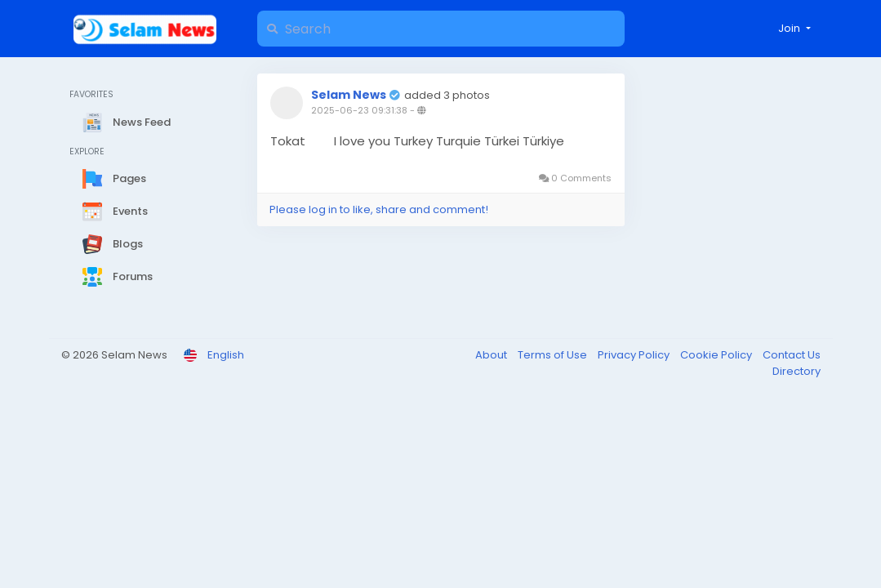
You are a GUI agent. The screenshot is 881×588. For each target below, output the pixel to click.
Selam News (349, 95)
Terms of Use (554, 355)
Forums (118, 277)
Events (115, 212)
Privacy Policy (635, 355)
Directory (796, 371)
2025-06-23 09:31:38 (359, 110)
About (492, 355)
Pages (114, 179)
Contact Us (792, 355)
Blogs (113, 244)
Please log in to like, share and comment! (379, 209)
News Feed (127, 122)
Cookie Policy (717, 355)
